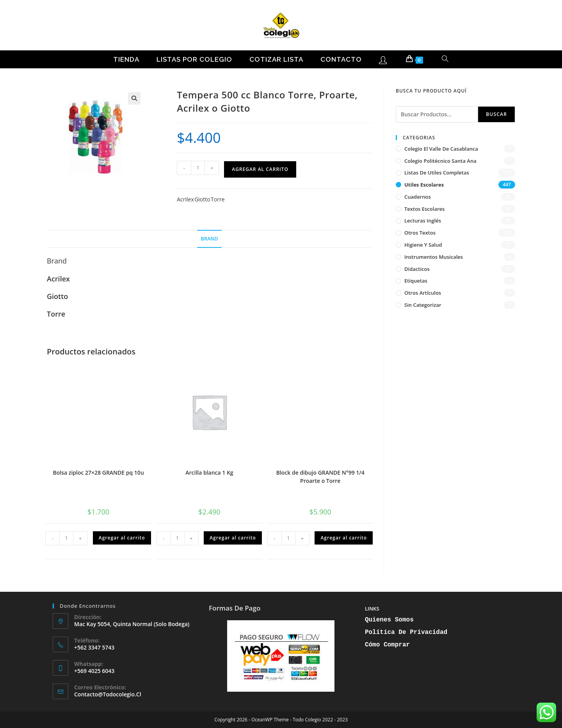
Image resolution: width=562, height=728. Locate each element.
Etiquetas (416, 281)
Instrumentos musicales (434, 257)
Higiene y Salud (423, 245)
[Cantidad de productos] (198, 168)
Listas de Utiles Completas (437, 173)
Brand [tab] (210, 239)
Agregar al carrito (260, 169)
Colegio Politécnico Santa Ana (440, 161)
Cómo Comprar (387, 645)
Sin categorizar (423, 305)
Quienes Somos (389, 620)
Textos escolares (424, 209)
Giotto (202, 199)
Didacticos (417, 269)
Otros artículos (423, 293)
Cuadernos (418, 197)
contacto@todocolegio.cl (108, 694)
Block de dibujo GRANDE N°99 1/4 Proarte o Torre (320, 477)
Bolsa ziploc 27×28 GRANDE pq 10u (99, 473)
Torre (218, 199)
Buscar (496, 114)
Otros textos (420, 233)
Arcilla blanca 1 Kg (209, 473)
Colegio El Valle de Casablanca (441, 149)
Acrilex (185, 199)
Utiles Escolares (424, 185)
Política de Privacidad (406, 632)
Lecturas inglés (423, 221)
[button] (134, 98)
